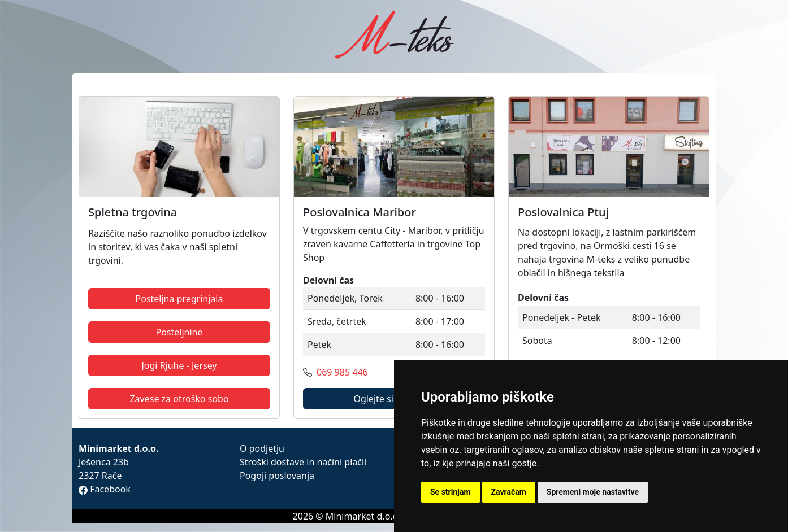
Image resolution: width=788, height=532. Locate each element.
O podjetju (262, 448)
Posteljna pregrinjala (179, 299)
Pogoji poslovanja (277, 476)
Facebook (105, 489)
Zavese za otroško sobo (179, 399)
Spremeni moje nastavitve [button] (593, 492)
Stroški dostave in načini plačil (303, 462)
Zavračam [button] (509, 492)
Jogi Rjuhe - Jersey (179, 365)
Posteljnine (179, 332)
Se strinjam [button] (451, 492)
